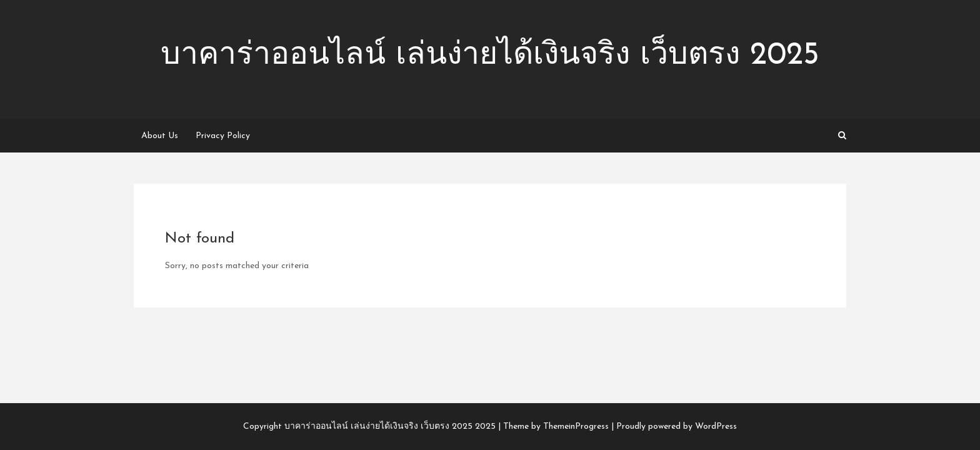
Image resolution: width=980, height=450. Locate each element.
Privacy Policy (223, 136)
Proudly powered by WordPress (677, 427)
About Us (160, 136)
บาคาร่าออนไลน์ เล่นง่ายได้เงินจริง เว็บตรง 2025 (490, 56)
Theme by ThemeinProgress (556, 427)
